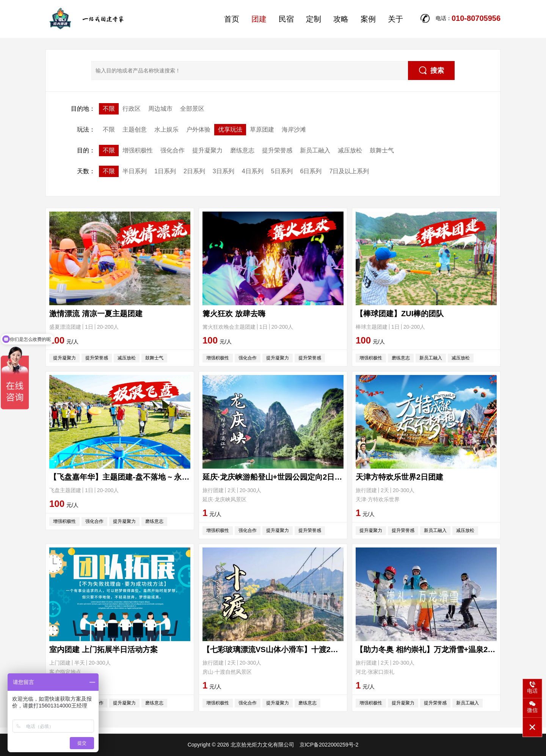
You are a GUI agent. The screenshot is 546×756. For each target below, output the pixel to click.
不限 (109, 109)
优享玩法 (230, 129)
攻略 (341, 19)
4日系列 (253, 171)
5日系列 (282, 171)
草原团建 (262, 129)
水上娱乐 (166, 129)
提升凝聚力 (207, 150)
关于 (395, 19)
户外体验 (198, 129)
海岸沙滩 (294, 129)
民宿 (286, 19)
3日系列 (224, 171)
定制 (314, 19)
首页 (232, 19)
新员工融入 (315, 150)
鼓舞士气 (382, 150)
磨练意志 (242, 150)
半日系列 (135, 171)
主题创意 (135, 129)
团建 (259, 19)
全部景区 (192, 109)
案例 (368, 19)
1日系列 (165, 171)
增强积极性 (138, 150)
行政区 (132, 109)
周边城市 (160, 109)
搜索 (431, 70)
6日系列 (311, 171)
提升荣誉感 (277, 150)
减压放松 (350, 150)
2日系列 (194, 171)
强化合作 (173, 150)
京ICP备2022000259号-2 (329, 745)
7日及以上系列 (349, 171)
